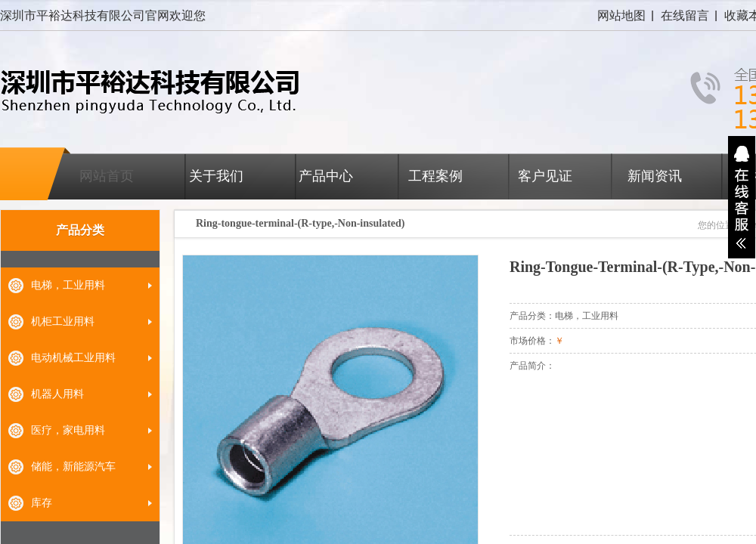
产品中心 (326, 176)
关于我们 (216, 176)
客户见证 (545, 176)
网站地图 (621, 15)
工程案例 (435, 176)
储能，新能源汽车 (73, 467)
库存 (42, 503)
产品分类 (80, 230)
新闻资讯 (655, 176)
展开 (742, 197)
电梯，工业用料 (68, 285)
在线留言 (685, 15)
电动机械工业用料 (73, 358)
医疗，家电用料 (68, 430)
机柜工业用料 (63, 321)
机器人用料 (57, 394)
